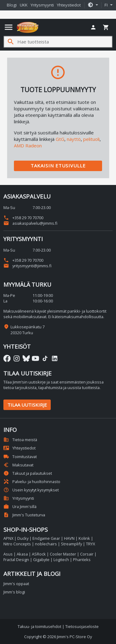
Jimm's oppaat (16, 584)
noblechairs (46, 544)
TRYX (90, 544)
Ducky (23, 538)
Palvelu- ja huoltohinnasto (32, 482)
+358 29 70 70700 (23, 218)
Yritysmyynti (42, 5)
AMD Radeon (28, 146)
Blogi (12, 5)
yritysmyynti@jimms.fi (28, 266)
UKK (24, 5)
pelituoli (91, 139)
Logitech (61, 560)
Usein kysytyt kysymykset (31, 490)
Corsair (87, 554)
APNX (8, 538)
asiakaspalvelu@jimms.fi (30, 223)
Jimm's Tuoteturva (24, 515)
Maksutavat (18, 465)
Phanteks (82, 560)
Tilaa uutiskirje (27, 405)
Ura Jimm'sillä (20, 507)
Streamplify (71, 544)
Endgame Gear (46, 538)
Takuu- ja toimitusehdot (39, 626)
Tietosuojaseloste (82, 626)
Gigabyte (41, 560)
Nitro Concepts (17, 544)
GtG (60, 139)
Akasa (22, 554)
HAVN (69, 538)
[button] (93, 5)
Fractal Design (16, 560)
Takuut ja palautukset (28, 473)
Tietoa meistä (20, 440)
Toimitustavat (20, 457)
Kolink (84, 538)
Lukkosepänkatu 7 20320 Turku (28, 330)
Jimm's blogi (14, 592)
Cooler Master (63, 554)
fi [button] (107, 5)
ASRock (39, 554)
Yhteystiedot (69, 5)
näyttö (74, 139)
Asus (8, 554)
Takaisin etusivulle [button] (58, 166)
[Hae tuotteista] (65, 42)
